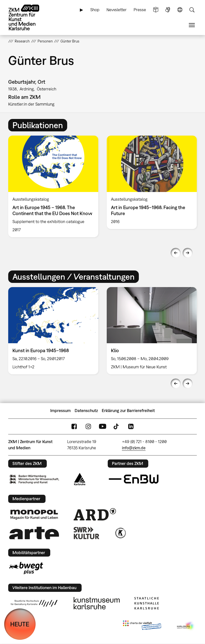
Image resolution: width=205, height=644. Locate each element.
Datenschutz (86, 411)
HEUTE (20, 624)
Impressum (60, 411)
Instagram (88, 426)
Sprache (180, 10)
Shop (95, 10)
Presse (140, 10)
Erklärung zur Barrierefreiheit (128, 411)
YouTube (102, 426)
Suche (192, 10)
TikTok (117, 426)
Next (188, 253)
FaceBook (74, 426)
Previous (176, 253)
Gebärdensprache (168, 10)
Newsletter (117, 10)
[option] (53, 186)
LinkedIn (131, 426)
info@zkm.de (134, 448)
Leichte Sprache (156, 10)
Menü (192, 25)
